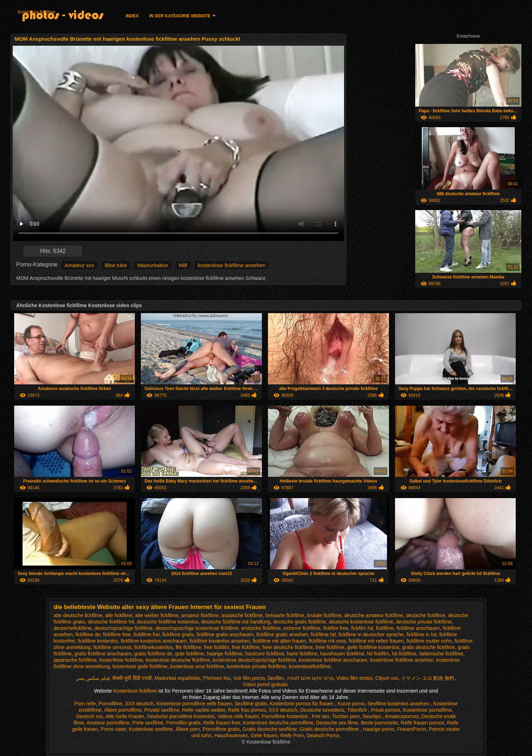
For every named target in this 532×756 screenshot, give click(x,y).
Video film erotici (354, 678)
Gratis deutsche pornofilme (330, 729)
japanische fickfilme (75, 660)
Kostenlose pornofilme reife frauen (194, 704)
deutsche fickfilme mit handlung (236, 622)
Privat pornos (385, 710)
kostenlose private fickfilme (256, 666)
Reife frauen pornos (422, 723)
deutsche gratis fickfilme (300, 622)
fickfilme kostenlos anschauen (154, 641)
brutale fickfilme (324, 615)
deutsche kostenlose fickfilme (361, 622)
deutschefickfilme (73, 628)
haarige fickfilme (225, 654)
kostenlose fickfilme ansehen (232, 265)
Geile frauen (264, 735)
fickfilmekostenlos (154, 647)
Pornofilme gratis (221, 729)
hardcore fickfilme (265, 654)
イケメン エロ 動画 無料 (428, 678)
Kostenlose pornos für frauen (302, 704)
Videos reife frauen (238, 716)
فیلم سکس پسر (93, 678)
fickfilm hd (362, 628)
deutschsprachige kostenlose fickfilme (197, 628)
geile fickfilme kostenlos (373, 647)
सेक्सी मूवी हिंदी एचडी (132, 678)
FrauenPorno (412, 729)
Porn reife (85, 704)
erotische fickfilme (261, 628)
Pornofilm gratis (183, 723)
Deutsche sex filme (337, 723)
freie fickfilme (330, 647)
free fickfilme (246, 647)
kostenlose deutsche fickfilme (178, 660)
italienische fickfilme (441, 654)
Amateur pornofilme (108, 723)
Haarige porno (379, 729)
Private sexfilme (162, 710)
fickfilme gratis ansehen (282, 634)
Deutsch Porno (323, 735)
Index (132, 16)
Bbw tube (116, 265)
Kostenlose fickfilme (36, 12)
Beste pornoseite (379, 723)
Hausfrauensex (231, 735)
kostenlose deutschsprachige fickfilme (254, 660)
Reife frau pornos (247, 710)
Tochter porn (346, 716)
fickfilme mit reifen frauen (376, 641)
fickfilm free (336, 628)
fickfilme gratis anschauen (225, 634)
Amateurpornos (402, 716)
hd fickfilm (378, 654)
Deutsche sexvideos (322, 710)
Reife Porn (292, 735)
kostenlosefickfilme (310, 666)
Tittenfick (358, 710)
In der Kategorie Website (180, 16)
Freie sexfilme (148, 723)
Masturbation (153, 265)
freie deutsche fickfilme (287, 647)
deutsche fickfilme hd (111, 622)
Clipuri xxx (387, 678)
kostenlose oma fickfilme (197, 666)
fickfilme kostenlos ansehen (220, 641)
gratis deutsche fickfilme (428, 647)
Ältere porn (188, 729)
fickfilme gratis (178, 634)
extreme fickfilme (302, 628)
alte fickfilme (119, 615)
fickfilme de (88, 634)
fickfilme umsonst (112, 647)
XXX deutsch (139, 704)
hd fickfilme (404, 654)
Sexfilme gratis (251, 704)
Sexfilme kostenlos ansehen (399, 704)
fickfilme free (117, 634)
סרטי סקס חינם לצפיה (310, 678)
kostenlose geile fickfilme (140, 666)
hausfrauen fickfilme (342, 654)
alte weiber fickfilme (157, 615)
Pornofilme (110, 704)
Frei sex (321, 716)
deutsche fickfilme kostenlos (167, 622)
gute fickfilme (190, 654)
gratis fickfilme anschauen (103, 654)
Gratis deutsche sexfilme (270, 729)
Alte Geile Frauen (125, 716)
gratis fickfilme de (153, 654)
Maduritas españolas (178, 678)
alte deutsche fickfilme (78, 615)
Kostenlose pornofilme (427, 710)
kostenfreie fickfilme (121, 660)
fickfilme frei (147, 634)
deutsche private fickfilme (424, 622)
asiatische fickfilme (242, 615)
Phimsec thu (217, 678)
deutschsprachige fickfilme (124, 628)
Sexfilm (276, 678)
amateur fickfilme (200, 615)
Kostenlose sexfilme (151, 729)
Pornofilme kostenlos (285, 716)
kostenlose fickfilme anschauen (333, 660)
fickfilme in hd (421, 634)
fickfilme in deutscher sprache (371, 634)
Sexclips (372, 716)
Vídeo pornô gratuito (265, 684)
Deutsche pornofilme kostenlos (181, 716)
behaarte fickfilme (285, 615)
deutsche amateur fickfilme (374, 615)
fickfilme (385, 628)
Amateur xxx (79, 265)
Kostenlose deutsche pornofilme (278, 723)
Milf (183, 265)
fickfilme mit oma (327, 641)
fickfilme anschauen (418, 628)
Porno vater (114, 729)
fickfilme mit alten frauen (279, 641)
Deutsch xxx (90, 716)
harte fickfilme (302, 654)
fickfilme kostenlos (98, 641)
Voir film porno (249, 678)
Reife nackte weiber (204, 710)
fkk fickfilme (188, 647)
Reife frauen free (222, 723)
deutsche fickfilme (426, 615)
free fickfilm (216, 647)
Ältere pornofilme (123, 710)
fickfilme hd (323, 634)
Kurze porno (351, 704)
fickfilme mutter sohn (429, 641)
